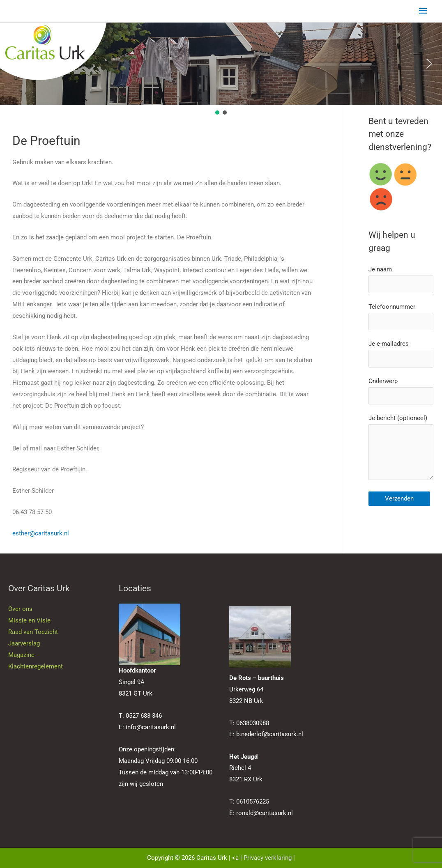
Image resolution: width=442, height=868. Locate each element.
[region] (221, 69)
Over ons (20, 609)
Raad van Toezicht (33, 632)
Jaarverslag (24, 643)
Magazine (21, 655)
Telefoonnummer (401, 317)
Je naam (401, 279)
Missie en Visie (29, 620)
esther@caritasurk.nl (41, 533)
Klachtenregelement (36, 666)
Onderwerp (401, 391)
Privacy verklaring (268, 858)
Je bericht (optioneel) (401, 449)
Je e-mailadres (401, 354)
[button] (13, 64)
